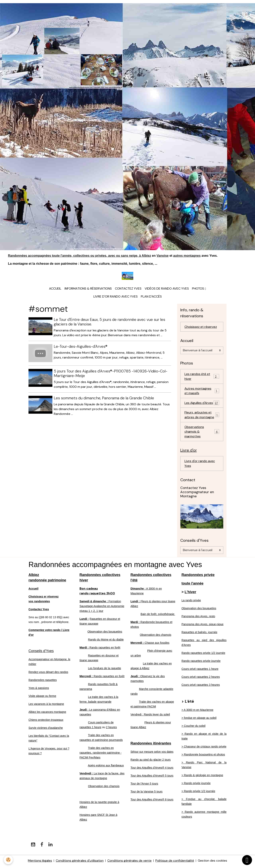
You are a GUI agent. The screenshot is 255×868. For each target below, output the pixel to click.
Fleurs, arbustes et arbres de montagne (202, 416)
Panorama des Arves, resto (198, 618)
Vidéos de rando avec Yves (167, 289)
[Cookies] (8, 860)
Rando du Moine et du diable (106, 641)
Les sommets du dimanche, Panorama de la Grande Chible (104, 398)
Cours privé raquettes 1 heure (200, 671)
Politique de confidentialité (175, 862)
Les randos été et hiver (202, 377)
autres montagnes (187, 256)
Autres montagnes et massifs (202, 392)
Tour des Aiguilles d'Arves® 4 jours (152, 769)
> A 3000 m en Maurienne (197, 712)
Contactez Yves (128, 289)
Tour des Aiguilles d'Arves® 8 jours (152, 801)
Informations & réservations (88, 289)
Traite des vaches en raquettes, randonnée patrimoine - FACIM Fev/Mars (101, 754)
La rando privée (191, 602)
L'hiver (190, 594)
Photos (198, 289)
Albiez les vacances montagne (47, 714)
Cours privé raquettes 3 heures (201, 687)
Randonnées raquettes (43, 682)
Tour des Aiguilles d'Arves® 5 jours (152, 777)
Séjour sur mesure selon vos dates (152, 753)
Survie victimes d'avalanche (46, 730)
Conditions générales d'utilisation (79, 862)
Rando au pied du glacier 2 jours (151, 761)
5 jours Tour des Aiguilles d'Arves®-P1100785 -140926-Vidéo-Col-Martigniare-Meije (111, 374)
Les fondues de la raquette (105, 670)
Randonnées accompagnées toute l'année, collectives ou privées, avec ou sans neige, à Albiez (79, 256)
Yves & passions (39, 690)
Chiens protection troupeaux (46, 722)
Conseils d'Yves (41, 653)
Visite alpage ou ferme (42, 698)
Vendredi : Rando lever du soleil (150, 716)
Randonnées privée (198, 577)
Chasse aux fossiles (150, 645)
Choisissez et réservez (201, 327)
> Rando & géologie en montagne (202, 777)
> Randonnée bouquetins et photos (203, 756)
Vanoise (163, 256)
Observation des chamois (104, 788)
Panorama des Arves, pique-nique (203, 626)
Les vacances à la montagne (46, 706)
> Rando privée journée (196, 785)
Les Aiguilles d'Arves (202, 404)
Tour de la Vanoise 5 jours (147, 793)
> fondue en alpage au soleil (199, 720)
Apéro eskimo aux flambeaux (106, 767)
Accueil (55, 289)
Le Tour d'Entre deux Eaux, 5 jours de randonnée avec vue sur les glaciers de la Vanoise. (110, 322)
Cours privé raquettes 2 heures (201, 679)
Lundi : (84, 621)
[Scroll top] (247, 860)
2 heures (111, 729)
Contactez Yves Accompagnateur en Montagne (197, 494)
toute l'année (192, 585)
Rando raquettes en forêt (100, 649)
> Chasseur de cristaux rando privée (204, 748)
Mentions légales (39, 862)
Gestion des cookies (213, 862)
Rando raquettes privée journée (201, 663)
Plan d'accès (151, 297)
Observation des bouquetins (105, 633)
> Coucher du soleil (193, 728)
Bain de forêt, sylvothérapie (158, 616)
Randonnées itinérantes (151, 745)
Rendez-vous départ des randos (48, 674)
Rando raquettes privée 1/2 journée (203, 655)
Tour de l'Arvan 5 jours (144, 785)
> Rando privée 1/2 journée (198, 793)
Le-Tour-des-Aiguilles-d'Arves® (81, 347)
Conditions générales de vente (129, 862)
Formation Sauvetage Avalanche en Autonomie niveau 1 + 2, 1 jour (102, 608)
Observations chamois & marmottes (202, 433)
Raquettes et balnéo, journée (199, 634)
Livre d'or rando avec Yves (116, 297)
